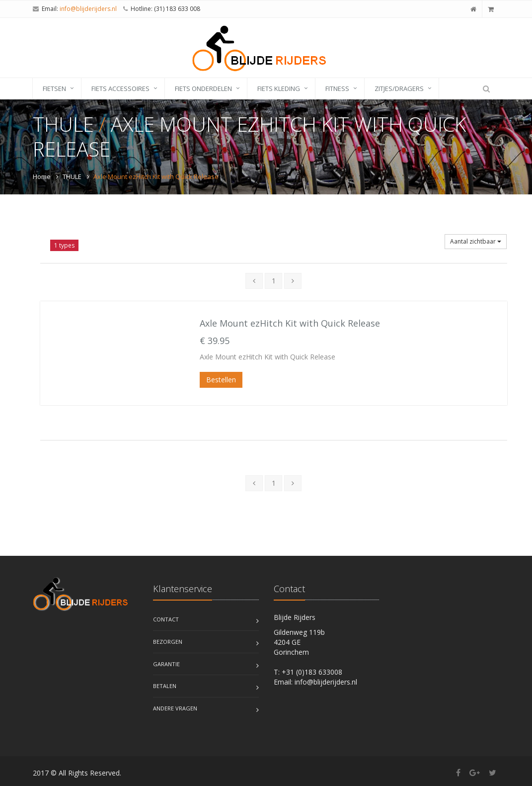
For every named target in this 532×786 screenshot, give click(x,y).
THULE (72, 176)
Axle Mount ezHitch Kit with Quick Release (290, 323)
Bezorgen (168, 642)
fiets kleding (279, 88)
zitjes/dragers (399, 88)
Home (42, 176)
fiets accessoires (120, 88)
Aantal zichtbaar (476, 241)
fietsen (54, 88)
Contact (166, 619)
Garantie (166, 664)
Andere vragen (175, 708)
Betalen (165, 686)
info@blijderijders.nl (88, 9)
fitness (337, 88)
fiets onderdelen (203, 88)
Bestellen (221, 380)
